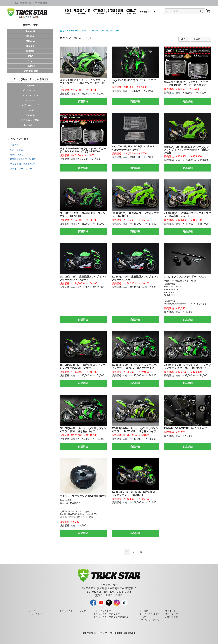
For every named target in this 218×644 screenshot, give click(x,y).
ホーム (32, 611)
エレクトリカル (30, 95)
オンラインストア (102, 611)
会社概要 (144, 611)
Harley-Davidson (30, 71)
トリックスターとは (39, 614)
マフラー (30, 86)
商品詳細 (83, 102)
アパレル (30, 115)
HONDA (30, 36)
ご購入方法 (15, 145)
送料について (17, 155)
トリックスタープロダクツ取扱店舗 (111, 617)
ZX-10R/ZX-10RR (110, 31)
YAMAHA (30, 41)
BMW (30, 56)
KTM (30, 61)
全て (62, 31)
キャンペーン (30, 125)
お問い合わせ (172, 617)
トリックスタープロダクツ (107, 614)
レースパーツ (30, 100)
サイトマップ (172, 614)
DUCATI (30, 51)
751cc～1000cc (89, 31)
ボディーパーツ (30, 90)
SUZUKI (30, 46)
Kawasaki (30, 31)
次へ (142, 552)
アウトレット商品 (30, 120)
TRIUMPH (30, 66)
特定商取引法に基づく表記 (23, 159)
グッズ (30, 110)
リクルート (170, 611)
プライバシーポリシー (21, 169)
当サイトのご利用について (23, 164)
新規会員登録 (17, 150)
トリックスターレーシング (73, 611)
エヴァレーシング (30, 105)
